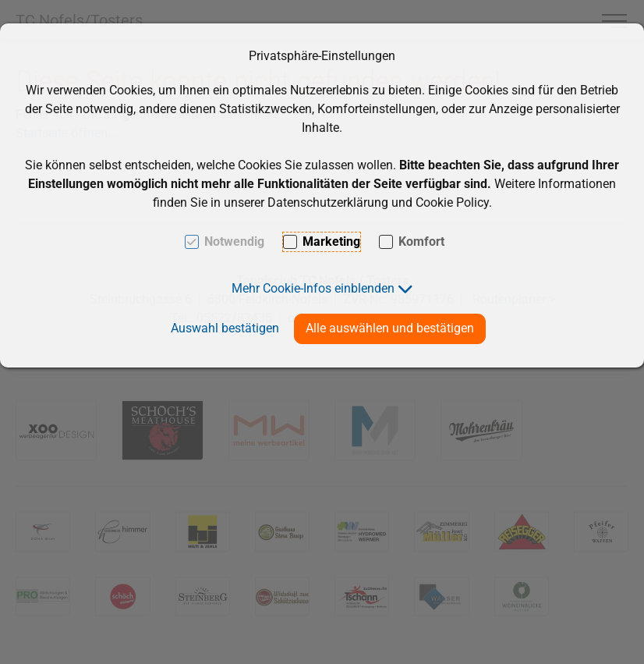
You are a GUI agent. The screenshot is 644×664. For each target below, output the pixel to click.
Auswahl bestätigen (225, 328)
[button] (322, 288)
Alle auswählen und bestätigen (390, 328)
